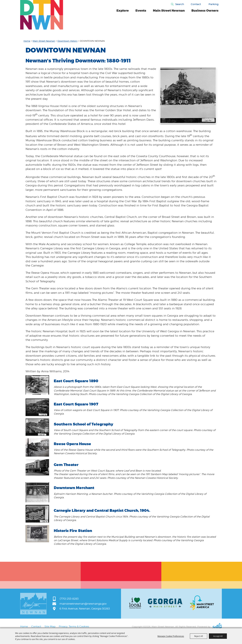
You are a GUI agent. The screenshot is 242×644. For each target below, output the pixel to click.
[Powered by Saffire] (217, 627)
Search (180, 4)
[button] (188, 95)
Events (141, 11)
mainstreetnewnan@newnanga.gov (83, 604)
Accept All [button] (218, 636)
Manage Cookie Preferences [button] (171, 636)
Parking (214, 4)
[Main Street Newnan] (42, 15)
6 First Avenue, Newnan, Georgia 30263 (85, 609)
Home (27, 41)
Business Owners (205, 11)
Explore (123, 11)
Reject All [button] (199, 636)
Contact (196, 4)
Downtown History (67, 41)
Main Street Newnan (169, 11)
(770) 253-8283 (69, 599)
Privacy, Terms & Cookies (74, 627)
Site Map (50, 627)
